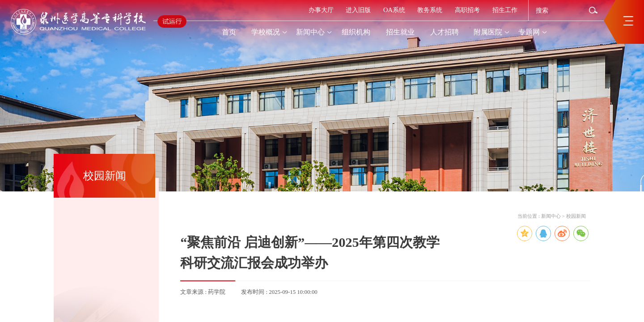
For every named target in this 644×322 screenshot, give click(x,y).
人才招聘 (445, 32)
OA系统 (394, 10)
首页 (229, 32)
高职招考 (467, 10)
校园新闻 (576, 216)
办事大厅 (321, 10)
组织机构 (356, 32)
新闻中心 (551, 216)
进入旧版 (358, 10)
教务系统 (430, 10)
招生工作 (505, 10)
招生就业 (400, 32)
